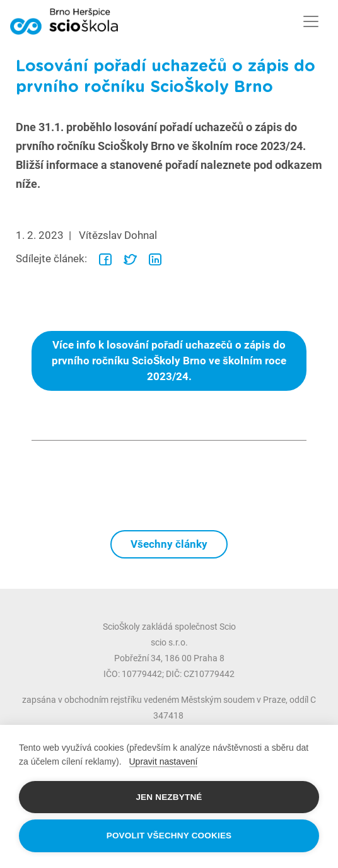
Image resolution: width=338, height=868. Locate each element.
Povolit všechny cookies (169, 836)
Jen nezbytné (169, 797)
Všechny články (169, 544)
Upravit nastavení (164, 761)
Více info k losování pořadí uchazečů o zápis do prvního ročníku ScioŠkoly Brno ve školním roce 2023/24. (169, 361)
